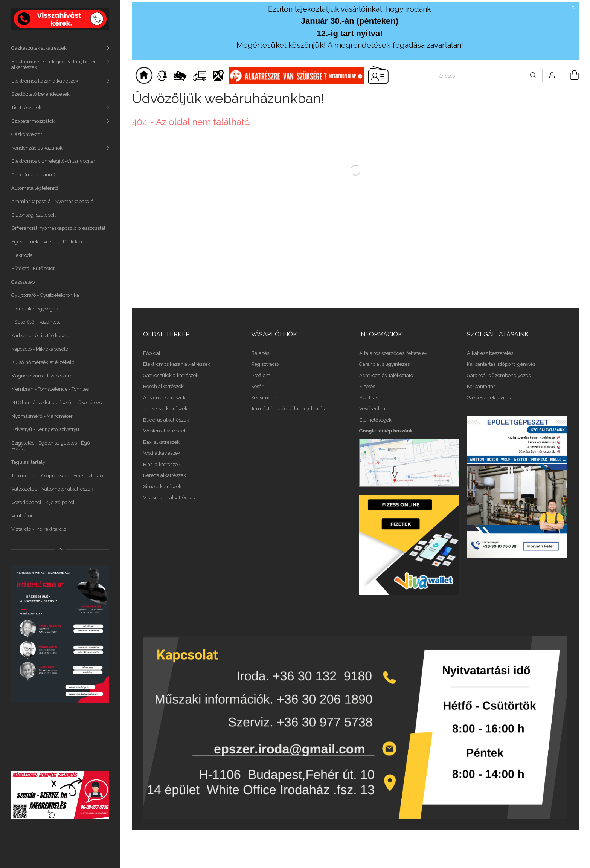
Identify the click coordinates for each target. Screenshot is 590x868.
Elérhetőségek (375, 420)
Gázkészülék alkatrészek (39, 48)
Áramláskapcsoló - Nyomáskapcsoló (52, 201)
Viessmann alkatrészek (169, 497)
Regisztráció (265, 364)
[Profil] (552, 75)
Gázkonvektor (27, 134)
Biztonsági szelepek (34, 215)
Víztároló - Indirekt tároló (39, 529)
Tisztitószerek (26, 108)
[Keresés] (486, 75)
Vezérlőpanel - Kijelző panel (43, 502)
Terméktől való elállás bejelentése (289, 409)
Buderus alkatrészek (166, 420)
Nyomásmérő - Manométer (42, 416)
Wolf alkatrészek (162, 453)
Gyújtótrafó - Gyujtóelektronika (45, 295)
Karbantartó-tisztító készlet (41, 335)
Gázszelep (23, 282)
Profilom (261, 375)
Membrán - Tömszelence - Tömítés (50, 389)
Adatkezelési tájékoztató (386, 375)
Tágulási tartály (28, 462)
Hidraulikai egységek (35, 309)
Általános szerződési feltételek (393, 353)
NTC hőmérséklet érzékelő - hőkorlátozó (57, 403)
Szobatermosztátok (33, 121)
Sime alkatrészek (162, 487)
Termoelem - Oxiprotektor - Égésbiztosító (57, 476)
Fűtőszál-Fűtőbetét (33, 268)
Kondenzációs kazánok (37, 148)
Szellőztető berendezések (40, 94)
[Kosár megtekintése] (570, 75)
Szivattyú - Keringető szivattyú (45, 429)
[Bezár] (573, 8)
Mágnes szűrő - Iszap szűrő (42, 376)
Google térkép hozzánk (386, 431)
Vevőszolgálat (375, 409)
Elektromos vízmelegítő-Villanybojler (53, 161)
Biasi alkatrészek (162, 464)
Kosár (257, 386)
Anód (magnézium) (33, 175)
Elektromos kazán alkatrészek (45, 81)
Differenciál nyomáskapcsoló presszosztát (58, 228)
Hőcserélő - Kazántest (36, 322)
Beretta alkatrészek (165, 475)
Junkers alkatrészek (165, 409)
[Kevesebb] (60, 549)
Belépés (260, 353)
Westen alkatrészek (165, 431)
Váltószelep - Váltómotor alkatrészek (52, 489)
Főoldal (152, 353)
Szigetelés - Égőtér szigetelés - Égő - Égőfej (52, 446)
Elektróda (22, 255)
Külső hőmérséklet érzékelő (43, 362)
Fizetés (367, 386)
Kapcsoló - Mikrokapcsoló (40, 349)
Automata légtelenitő (35, 188)
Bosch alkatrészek (163, 386)
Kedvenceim (265, 398)
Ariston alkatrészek (164, 398)
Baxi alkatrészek (161, 442)
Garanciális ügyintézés (384, 364)
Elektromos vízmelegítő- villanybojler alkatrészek (53, 65)
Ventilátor (22, 516)
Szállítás (369, 398)
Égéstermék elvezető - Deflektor (47, 242)
